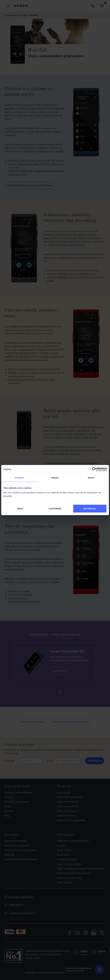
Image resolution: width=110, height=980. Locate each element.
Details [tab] (55, 478)
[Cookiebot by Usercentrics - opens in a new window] (94, 469)
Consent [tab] (19, 478)
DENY (20, 508)
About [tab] (91, 478)
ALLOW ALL (90, 508)
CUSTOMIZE (55, 508)
